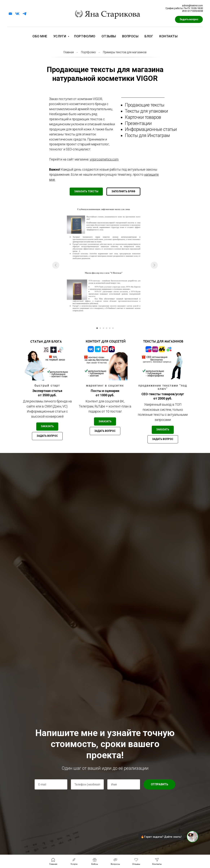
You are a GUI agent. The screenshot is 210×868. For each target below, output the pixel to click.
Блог (149, 36)
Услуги (60, 36)
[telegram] (24, 14)
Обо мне (40, 36)
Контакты (168, 36)
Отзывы (109, 36)
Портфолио (85, 36)
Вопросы (130, 36)
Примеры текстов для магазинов (125, 52)
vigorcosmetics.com (104, 159)
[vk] (17, 14)
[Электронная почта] (10, 14)
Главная (69, 52)
